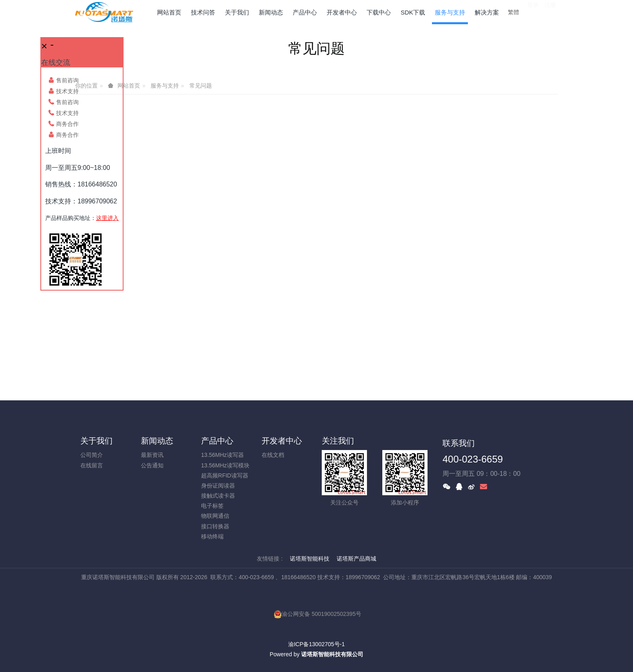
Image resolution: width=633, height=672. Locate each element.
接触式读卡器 (218, 496)
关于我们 (96, 441)
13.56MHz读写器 (222, 455)
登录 (533, 12)
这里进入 (107, 218)
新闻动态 (157, 441)
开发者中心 (282, 441)
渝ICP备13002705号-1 (316, 644)
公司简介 (92, 455)
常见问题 (201, 86)
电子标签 (212, 506)
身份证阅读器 (218, 486)
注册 (550, 12)
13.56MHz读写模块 (225, 465)
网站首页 (169, 12)
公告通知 (152, 465)
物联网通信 (215, 516)
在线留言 (92, 465)
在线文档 (273, 455)
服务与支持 (165, 86)
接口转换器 (215, 526)
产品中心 (217, 441)
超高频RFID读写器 (225, 475)
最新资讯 (152, 455)
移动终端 (212, 536)
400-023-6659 (473, 459)
